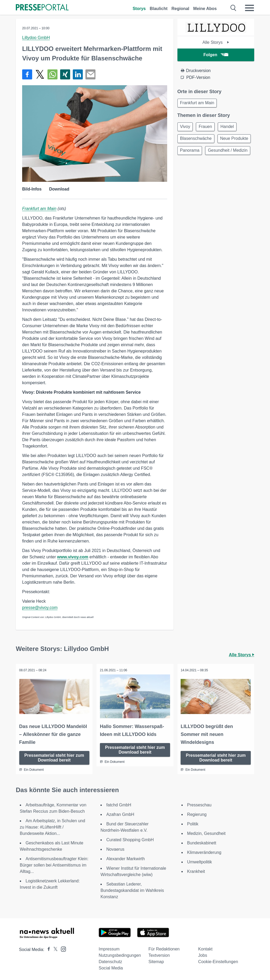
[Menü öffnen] (249, 8)
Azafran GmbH (120, 814)
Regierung (197, 814)
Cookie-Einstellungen (218, 961)
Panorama (229, 153)
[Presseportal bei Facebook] (47, 949)
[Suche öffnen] (233, 8)
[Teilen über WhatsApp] (52, 74)
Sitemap (156, 961)
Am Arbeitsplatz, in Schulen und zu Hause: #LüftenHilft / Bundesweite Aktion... (52, 826)
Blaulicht (159, 9)
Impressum (109, 948)
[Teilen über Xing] (65, 74)
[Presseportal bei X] (54, 949)
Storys (139, 9)
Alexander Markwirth (126, 858)
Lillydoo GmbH (36, 38)
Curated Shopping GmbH (130, 839)
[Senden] (90, 74)
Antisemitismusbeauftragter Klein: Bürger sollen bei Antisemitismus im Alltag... (54, 864)
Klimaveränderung (204, 852)
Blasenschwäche (197, 141)
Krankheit (196, 871)
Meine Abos (205, 9)
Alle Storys (216, 42)
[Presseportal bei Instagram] (62, 948)
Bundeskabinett (202, 842)
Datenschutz (110, 961)
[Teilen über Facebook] (27, 74)
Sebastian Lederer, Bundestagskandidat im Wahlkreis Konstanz (132, 890)
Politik (193, 823)
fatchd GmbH (119, 804)
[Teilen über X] (40, 74)
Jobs (203, 955)
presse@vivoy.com (40, 608)
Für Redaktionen (164, 948)
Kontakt (205, 948)
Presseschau (199, 804)
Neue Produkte (195, 153)
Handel (231, 128)
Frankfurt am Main (39, 209)
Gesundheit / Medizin (201, 166)
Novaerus (115, 848)
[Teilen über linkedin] (78, 74)
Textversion (159, 955)
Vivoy (186, 128)
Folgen (216, 55)
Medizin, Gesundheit (206, 833)
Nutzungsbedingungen (120, 955)
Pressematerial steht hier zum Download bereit (54, 757)
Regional (180, 9)
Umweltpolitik (200, 861)
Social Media (111, 967)
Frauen (208, 128)
